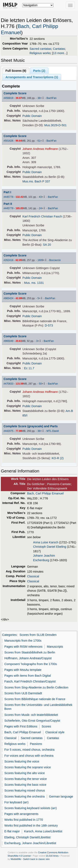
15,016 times (52, 856)
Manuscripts (55, 647)
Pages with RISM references (23, 647)
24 (40, 208)
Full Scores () (16, 71)
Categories (9, 635)
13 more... (60, 53)
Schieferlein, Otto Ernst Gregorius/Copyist (32, 721)
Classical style (55, 732)
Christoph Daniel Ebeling (50, 547)
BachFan (51, 98)
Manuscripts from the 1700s (23, 641)
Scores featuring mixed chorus (25, 790)
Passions (36, 744)
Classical (33, 576)
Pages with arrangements (21, 814)
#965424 (8, 298)
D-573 (49, 325)
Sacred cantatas (40, 49)
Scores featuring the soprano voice (28, 767)
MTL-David (53, 431)
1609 (40, 260)
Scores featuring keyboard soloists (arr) (31, 808)
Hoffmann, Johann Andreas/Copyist (28, 658)
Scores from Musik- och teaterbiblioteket (31, 715)
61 (39, 141)
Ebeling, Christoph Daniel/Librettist (27, 837)
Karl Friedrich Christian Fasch (42, 216)
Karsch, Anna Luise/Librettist (43, 831)
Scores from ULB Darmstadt (23, 693)
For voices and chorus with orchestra (29, 756)
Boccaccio (55, 260)
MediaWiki (16, 859)
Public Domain (32, 116)
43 (40, 197)
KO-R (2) (58, 458)
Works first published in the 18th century (31, 826)
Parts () (39, 71)
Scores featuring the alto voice (25, 773)
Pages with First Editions (21, 726)
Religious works (40, 53)
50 (40, 384)
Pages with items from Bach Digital (28, 676)
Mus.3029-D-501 (56, 125)
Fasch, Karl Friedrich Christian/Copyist (30, 681)
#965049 (8, 341)
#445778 (8, 197)
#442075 (8, 431)
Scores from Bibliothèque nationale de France (35, 699)
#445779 (8, 208)
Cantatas (59, 49)
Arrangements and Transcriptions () (32, 77)
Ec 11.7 (29, 368)
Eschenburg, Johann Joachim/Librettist (30, 843)
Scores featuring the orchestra (24, 796)
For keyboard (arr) (16, 802)
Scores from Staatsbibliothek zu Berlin (30, 652)
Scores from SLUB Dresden (38, 635)
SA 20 (47, 245)
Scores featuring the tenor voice (26, 779)
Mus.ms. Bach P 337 (36, 181)
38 (39, 98)
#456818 (8, 98)
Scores (46, 726)
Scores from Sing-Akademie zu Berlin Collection (36, 687)
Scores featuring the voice (22, 761)
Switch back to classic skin (36, 859)
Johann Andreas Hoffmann (40, 149)
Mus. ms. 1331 (34, 283)
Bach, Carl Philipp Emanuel (45, 493)
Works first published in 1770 (24, 820)
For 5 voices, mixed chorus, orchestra (29, 750)
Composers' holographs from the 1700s (31, 664)
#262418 (8, 260)
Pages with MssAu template (23, 670)
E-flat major (12, 831)
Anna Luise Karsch (46, 542)
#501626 (8, 141)
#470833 (8, 384)
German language (61, 796)
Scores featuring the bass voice (25, 785)
